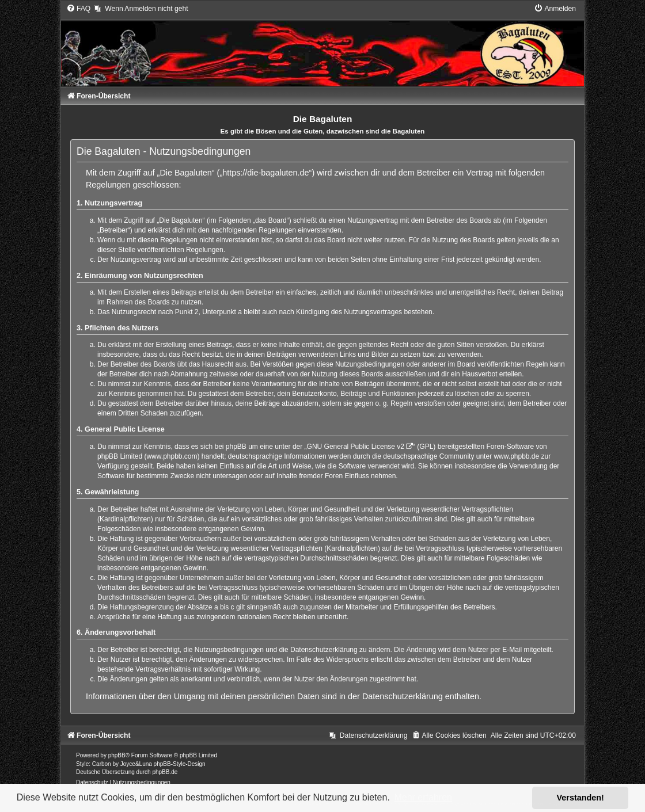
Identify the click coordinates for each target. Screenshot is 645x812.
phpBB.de (165, 772)
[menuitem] (78, 9)
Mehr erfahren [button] (423, 797)
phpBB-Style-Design (180, 764)
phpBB (117, 755)
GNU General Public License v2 (356, 447)
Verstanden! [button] (580, 798)
